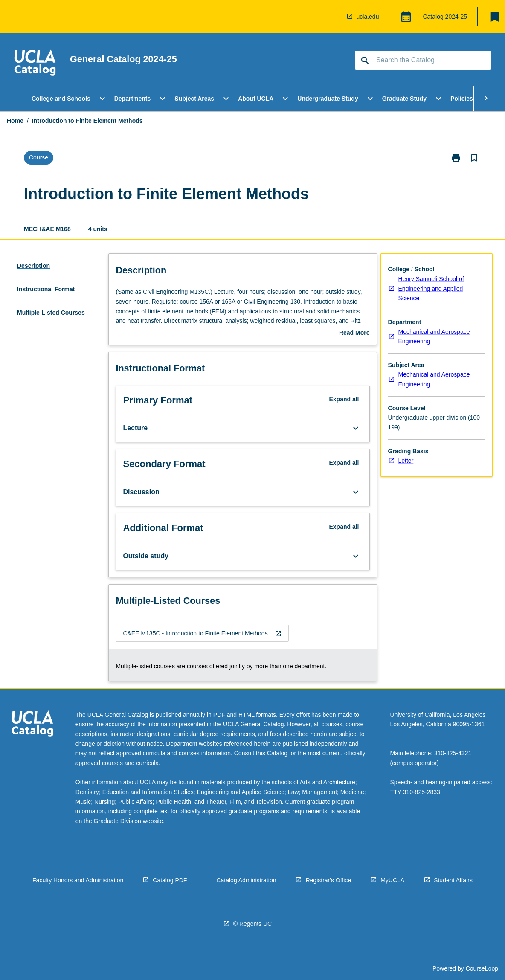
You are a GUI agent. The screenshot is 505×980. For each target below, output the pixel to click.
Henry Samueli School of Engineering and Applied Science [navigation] (431, 288)
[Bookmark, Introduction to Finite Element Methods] (474, 158)
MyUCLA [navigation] (392, 880)
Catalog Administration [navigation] (246, 880)
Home (15, 121)
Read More (354, 333)
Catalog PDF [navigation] (170, 880)
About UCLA (256, 99)
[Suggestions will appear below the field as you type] (424, 60)
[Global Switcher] (406, 17)
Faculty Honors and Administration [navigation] (78, 880)
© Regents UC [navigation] (252, 924)
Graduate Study (404, 99)
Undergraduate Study (328, 99)
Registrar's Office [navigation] (328, 880)
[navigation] (35, 64)
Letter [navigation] (406, 461)
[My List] (495, 17)
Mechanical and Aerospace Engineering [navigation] (434, 337)
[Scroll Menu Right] (486, 99)
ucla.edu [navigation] (368, 17)
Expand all (344, 399)
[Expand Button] (356, 428)
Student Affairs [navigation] (453, 880)
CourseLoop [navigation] (482, 968)
